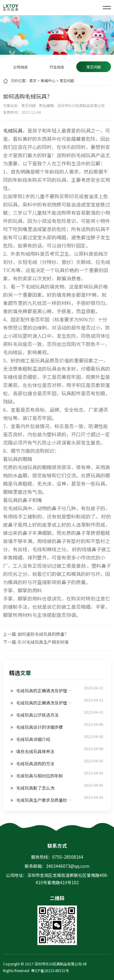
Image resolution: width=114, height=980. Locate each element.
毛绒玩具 (13, 130)
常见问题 (67, 80)
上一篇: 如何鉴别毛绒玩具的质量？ (36, 634)
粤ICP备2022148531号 (50, 970)
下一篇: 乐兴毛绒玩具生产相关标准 (36, 642)
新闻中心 (48, 80)
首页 (33, 80)
